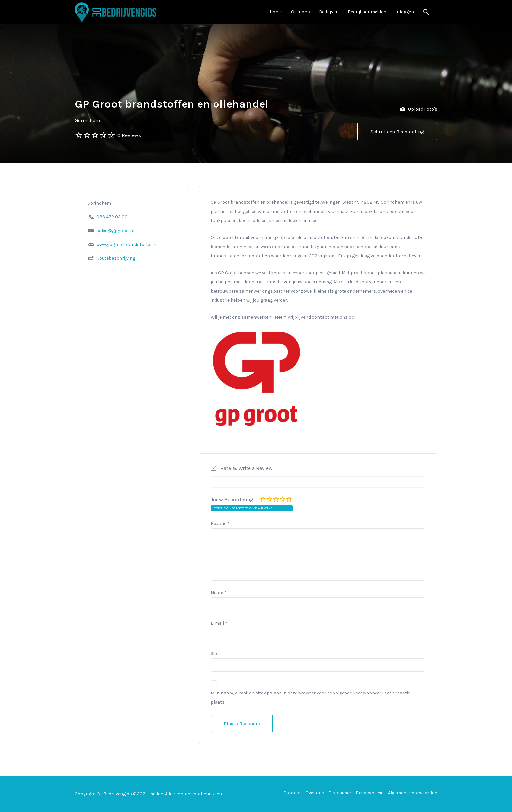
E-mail (219, 623)
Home (276, 12)
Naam (219, 593)
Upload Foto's (419, 110)
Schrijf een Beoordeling (397, 132)
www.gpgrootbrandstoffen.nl (127, 244)
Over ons (300, 12)
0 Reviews (129, 135)
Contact (292, 793)
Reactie (220, 524)
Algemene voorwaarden (413, 793)
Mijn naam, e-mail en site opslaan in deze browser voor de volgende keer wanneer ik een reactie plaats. (310, 698)
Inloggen (405, 12)
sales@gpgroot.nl (115, 231)
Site (215, 653)
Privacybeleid (370, 793)
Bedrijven (329, 12)
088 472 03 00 (112, 217)
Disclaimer (340, 793)
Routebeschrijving (116, 258)
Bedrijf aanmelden (367, 12)
